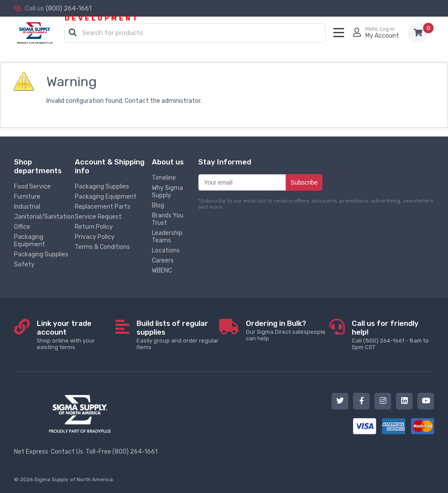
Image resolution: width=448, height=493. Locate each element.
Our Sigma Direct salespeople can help (287, 330)
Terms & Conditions (102, 247)
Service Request (98, 217)
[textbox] (197, 33)
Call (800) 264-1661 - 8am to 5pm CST (393, 335)
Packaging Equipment (30, 241)
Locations (166, 250)
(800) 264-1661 (69, 8)
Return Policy (94, 227)
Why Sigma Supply (167, 192)
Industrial (27, 207)
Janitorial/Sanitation (44, 217)
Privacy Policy (95, 237)
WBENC (162, 271)
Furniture (27, 197)
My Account (382, 36)
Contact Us (67, 452)
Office (22, 227)
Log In (387, 29)
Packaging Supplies (41, 254)
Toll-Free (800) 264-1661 (122, 452)
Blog (158, 205)
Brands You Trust (168, 219)
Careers (163, 260)
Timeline (164, 178)
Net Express (31, 452)
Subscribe (304, 182)
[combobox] (195, 33)
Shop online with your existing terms (76, 335)
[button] (73, 33)
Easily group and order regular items (178, 335)
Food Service (32, 187)
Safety (24, 264)
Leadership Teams (167, 237)
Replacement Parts (103, 207)
